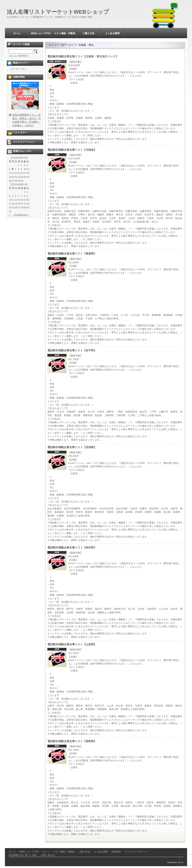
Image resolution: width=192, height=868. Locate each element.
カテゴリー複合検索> (18, 55)
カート (46, 852)
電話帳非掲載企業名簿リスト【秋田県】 (72, 547)
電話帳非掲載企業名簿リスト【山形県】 (72, 644)
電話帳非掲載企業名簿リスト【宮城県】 (72, 447)
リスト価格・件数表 (65, 33)
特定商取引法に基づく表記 (23, 855)
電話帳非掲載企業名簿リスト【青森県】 (72, 253)
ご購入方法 (88, 33)
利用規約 (116, 852)
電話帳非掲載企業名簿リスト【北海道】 (72, 150)
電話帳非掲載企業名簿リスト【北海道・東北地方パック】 (83, 56)
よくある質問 (112, 33)
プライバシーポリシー (136, 852)
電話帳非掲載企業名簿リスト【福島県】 (72, 741)
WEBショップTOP (41, 33)
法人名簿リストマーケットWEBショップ (58, 12)
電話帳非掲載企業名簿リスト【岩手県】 (72, 350)
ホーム (17, 33)
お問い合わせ (48, 855)
